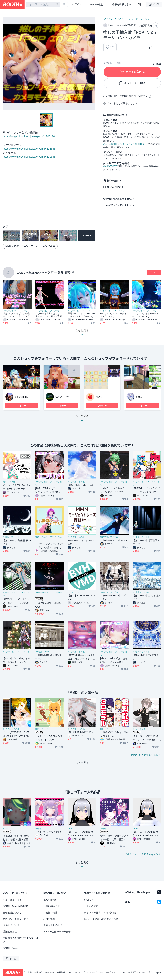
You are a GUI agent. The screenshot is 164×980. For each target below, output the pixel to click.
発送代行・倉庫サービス (16, 919)
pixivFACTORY (110, 166)
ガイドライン (74, 972)
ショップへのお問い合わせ (117, 205)
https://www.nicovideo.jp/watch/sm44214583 (29, 149)
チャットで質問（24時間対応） (101, 913)
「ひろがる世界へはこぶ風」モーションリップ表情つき (49, 315)
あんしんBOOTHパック (114, 144)
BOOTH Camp (10, 948)
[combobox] (43, 4)
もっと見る (82, 419)
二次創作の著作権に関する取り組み (20, 940)
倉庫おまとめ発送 (53, 925)
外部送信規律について (116, 972)
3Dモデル (108, 19)
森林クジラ (62, 397)
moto (139, 397)
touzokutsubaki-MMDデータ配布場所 (46, 272)
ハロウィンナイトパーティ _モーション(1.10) (146, 315)
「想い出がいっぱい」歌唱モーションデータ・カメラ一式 (16, 315)
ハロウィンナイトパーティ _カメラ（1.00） (114, 315)
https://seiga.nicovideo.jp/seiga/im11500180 (29, 137)
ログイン (77, 4)
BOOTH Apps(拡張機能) (15, 906)
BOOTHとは (97, 4)
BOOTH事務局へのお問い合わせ (101, 919)
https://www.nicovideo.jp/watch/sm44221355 (29, 157)
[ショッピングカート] (140, 4)
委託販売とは (10, 932)
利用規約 (38, 972)
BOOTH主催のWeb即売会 (57, 932)
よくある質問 (91, 906)
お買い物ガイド (52, 906)
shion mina (22, 397)
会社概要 (28, 972)
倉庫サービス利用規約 (55, 972)
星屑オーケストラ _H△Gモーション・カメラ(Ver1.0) (81, 315)
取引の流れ (112, 181)
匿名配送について (12, 913)
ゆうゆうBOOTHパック (137, 144)
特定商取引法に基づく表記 (117, 199)
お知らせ (89, 900)
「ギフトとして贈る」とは (121, 103)
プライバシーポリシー (93, 972)
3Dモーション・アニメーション (135, 19)
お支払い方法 (114, 187)
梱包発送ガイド (11, 925)
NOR (99, 397)
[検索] (57, 5)
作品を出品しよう (122, 4)
